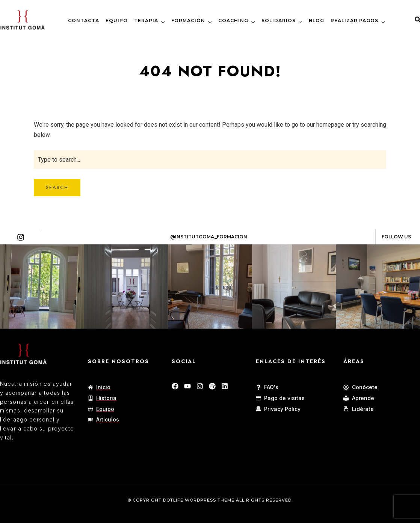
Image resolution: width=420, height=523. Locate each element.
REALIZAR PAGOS (354, 20)
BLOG (317, 20)
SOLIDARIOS (279, 20)
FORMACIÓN (188, 20)
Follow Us (396, 237)
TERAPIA (146, 20)
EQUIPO (117, 20)
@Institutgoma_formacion (209, 237)
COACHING (233, 20)
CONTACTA (84, 20)
